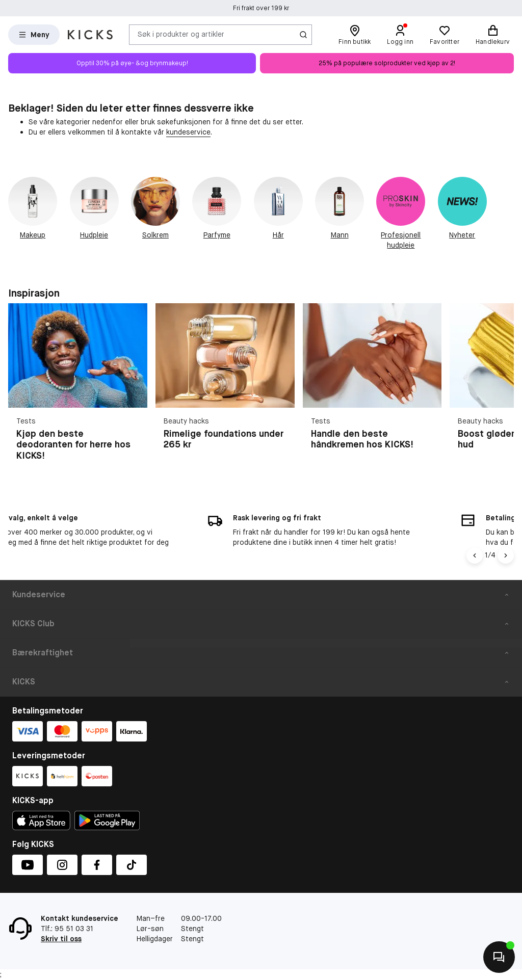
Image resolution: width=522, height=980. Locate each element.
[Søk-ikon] (303, 35)
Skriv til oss (61, 939)
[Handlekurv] (493, 35)
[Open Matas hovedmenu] (34, 35)
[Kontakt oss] (499, 957)
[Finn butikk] (355, 35)
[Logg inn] (400, 35)
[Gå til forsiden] (90, 35)
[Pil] (506, 555)
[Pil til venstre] (475, 555)
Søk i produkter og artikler (181, 34)
